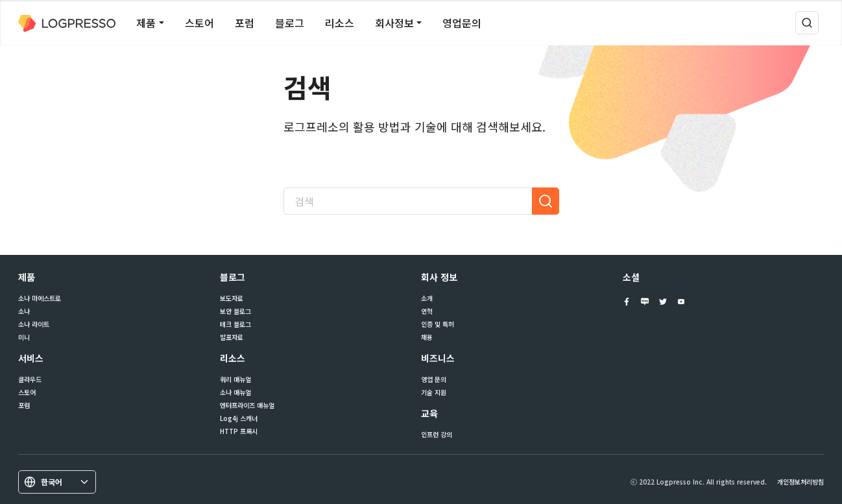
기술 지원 (434, 392)
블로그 (290, 23)
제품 (146, 23)
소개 (427, 298)
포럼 (245, 23)
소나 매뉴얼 (235, 392)
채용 (427, 337)
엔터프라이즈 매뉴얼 (247, 405)
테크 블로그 (235, 324)
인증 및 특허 (438, 324)
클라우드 (30, 379)
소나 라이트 (34, 324)
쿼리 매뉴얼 (235, 379)
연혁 (427, 311)
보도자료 (232, 298)
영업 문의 (434, 379)
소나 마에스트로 (40, 298)
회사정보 (394, 23)
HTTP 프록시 (239, 431)
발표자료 (232, 337)
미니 (24, 337)
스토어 (199, 23)
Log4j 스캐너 (239, 418)
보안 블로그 (235, 311)
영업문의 (462, 23)
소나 (24, 311)
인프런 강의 (437, 435)
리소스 (340, 23)
